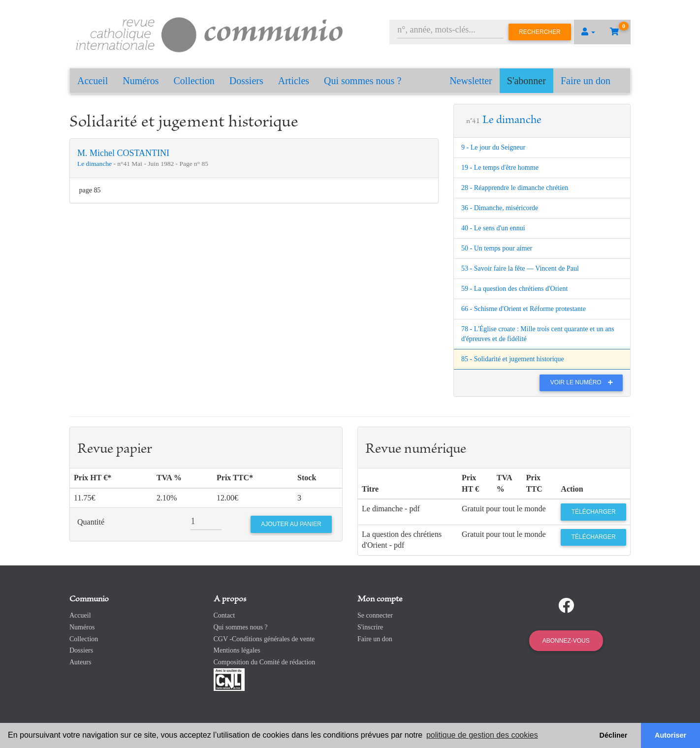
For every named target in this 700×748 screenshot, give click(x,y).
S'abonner (526, 81)
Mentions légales (237, 650)
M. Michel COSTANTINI (123, 153)
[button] (588, 32)
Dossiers (246, 81)
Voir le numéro (584, 382)
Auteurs (80, 662)
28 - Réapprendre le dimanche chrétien (515, 188)
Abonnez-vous (566, 641)
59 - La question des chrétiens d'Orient (514, 289)
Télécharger (594, 512)
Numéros (141, 81)
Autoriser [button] (670, 735)
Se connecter (375, 615)
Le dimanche (95, 164)
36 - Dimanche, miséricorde (500, 208)
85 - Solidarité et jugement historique (513, 359)
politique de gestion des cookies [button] (482, 735)
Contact (224, 615)
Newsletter (471, 81)
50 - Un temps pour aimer (497, 248)
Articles (294, 81)
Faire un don (586, 81)
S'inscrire (370, 627)
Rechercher (540, 32)
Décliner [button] (614, 735)
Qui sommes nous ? (363, 81)
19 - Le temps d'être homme (500, 168)
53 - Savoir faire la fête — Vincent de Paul (520, 268)
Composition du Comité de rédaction (265, 662)
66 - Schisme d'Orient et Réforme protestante (524, 309)
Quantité (91, 522)
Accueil (93, 81)
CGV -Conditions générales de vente (264, 639)
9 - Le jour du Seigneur (493, 147)
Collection (194, 81)
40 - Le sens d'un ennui (493, 228)
